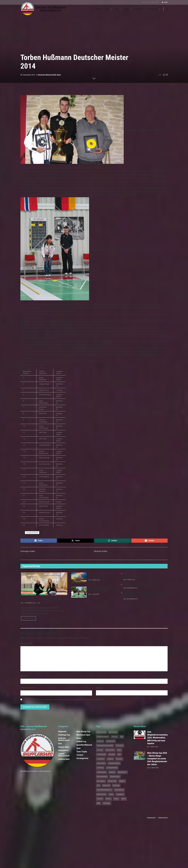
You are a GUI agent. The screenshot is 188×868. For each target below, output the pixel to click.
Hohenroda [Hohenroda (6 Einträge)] (101, 757)
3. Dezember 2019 (131, 590)
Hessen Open (64, 749)
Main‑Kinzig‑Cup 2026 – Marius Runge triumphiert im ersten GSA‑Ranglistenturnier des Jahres (157, 761)
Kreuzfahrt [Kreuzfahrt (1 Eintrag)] (101, 766)
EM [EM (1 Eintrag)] (122, 739)
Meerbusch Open (83, 737)
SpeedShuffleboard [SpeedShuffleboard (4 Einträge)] (104, 792)
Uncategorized (82, 761)
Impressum (151, 820)
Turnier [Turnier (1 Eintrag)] (100, 801)
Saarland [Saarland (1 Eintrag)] (106, 788)
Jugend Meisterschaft (64, 757)
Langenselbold (32, 533)
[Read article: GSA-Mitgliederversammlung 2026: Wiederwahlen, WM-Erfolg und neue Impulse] (140, 737)
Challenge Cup (64, 737)
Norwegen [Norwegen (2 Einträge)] (101, 783)
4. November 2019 (131, 601)
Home (97, 9)
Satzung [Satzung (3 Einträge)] (116, 788)
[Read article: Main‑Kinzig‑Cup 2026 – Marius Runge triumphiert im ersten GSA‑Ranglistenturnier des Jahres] (140, 758)
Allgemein (28, 595)
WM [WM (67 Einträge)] (99, 806)
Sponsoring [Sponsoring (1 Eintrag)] (101, 797)
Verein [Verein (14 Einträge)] (108, 801)
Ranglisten (153, 9)
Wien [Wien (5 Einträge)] (124, 801)
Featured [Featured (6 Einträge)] (120, 748)
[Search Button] (167, 9)
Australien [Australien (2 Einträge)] (113, 735)
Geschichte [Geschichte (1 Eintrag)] (110, 752)
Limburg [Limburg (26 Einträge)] (100, 770)
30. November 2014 (28, 75)
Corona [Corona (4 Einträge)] (114, 739)
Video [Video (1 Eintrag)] (116, 801)
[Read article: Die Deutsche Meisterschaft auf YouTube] (44, 586)
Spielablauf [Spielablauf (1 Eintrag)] (119, 792)
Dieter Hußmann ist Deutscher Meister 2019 (140, 586)
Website (99, 690)
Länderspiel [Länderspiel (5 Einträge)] (102, 774)
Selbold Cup (81, 744)
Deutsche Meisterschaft (47, 75)
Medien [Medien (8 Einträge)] (112, 774)
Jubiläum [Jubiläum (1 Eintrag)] (101, 761)
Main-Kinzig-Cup (83, 734)
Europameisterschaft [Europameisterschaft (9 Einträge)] (105, 748)
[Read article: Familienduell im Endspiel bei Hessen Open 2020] (79, 594)
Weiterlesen (30, 621)
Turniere (80, 757)
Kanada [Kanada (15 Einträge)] (119, 761)
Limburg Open (64, 762)
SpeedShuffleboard (84, 747)
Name (24, 679)
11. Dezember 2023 (28, 605)
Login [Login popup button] (165, 2)
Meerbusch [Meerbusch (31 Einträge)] (122, 774)
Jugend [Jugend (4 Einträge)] (110, 761)
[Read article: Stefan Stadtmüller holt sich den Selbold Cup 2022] (79, 580)
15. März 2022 (94, 582)
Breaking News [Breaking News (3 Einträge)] (103, 739)
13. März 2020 (129, 582)
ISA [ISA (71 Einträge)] (119, 757)
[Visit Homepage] (43, 9)
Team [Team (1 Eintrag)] (111, 797)
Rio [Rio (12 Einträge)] (98, 788)
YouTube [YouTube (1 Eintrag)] (107, 806)
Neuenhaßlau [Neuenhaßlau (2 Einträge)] (102, 779)
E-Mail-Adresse (28, 690)
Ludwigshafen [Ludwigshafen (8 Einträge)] (112, 770)
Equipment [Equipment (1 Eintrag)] (111, 744)
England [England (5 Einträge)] (100, 744)
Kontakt (139, 9)
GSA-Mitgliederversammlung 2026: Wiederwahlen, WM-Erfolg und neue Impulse (158, 740)
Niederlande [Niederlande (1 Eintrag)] (115, 779)
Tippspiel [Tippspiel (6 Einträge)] (120, 797)
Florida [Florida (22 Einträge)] (100, 752)
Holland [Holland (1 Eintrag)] (112, 757)
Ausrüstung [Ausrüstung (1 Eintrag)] (101, 735)
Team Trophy (82, 754)
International (63, 753)
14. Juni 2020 (94, 596)
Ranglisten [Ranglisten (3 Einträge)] (112, 783)
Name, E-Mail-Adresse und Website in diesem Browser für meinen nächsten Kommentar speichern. (63, 702)
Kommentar (26, 646)
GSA (117, 9)
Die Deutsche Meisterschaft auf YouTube (41, 601)
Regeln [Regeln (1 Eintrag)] (122, 783)
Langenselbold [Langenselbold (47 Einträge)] (114, 766)
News (107, 9)
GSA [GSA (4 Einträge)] (119, 752)
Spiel (127, 9)
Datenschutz (163, 820)
